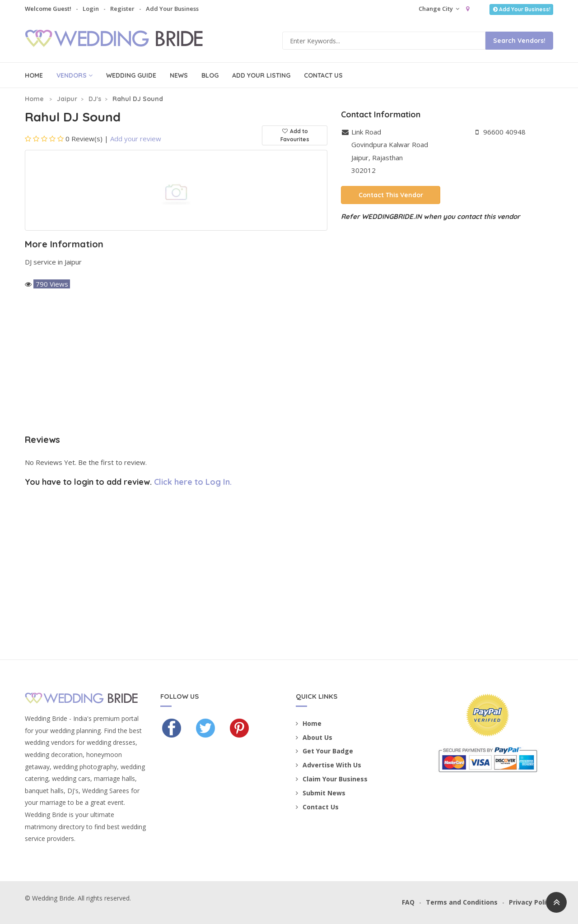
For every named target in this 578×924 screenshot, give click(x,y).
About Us (314, 737)
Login (91, 9)
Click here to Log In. (193, 482)
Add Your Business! (521, 9)
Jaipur (67, 99)
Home (34, 75)
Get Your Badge (324, 751)
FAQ (408, 902)
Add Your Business (172, 9)
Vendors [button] (75, 75)
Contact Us (323, 75)
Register (122, 9)
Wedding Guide (131, 75)
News (179, 75)
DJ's (95, 99)
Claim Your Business (332, 779)
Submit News (321, 793)
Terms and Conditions (462, 902)
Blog (210, 75)
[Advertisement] (176, 362)
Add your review (136, 139)
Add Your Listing (261, 75)
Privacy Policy (531, 902)
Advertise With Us (329, 765)
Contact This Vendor (391, 195)
